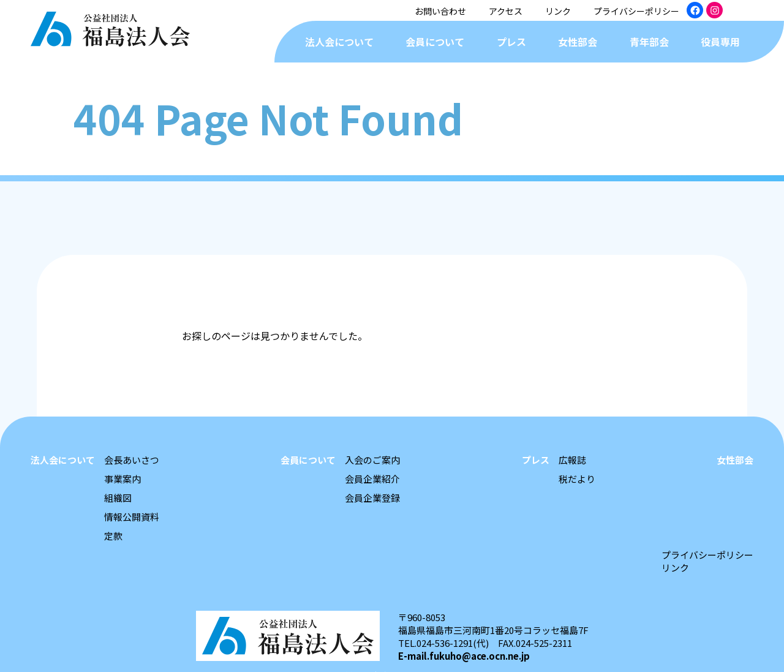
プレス (511, 42)
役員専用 (720, 42)
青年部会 (649, 42)
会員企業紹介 (372, 479)
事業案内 (123, 479)
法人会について (339, 42)
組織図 (118, 498)
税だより (577, 479)
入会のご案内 (372, 460)
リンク (558, 11)
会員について (435, 42)
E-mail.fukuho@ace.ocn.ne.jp (464, 656)
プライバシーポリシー (636, 11)
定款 (113, 536)
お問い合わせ (440, 11)
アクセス (506, 11)
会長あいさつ (132, 460)
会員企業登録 (372, 498)
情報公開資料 (132, 517)
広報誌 (572, 460)
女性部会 (578, 42)
